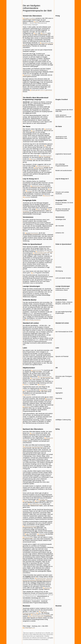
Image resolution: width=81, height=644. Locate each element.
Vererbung (27, 390)
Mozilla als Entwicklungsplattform (35, 612)
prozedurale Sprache (38, 186)
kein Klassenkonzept (45, 377)
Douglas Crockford (30, 18)
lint (33, 273)
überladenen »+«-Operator (45, 251)
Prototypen (42, 384)
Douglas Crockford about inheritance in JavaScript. (38, 638)
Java (34, 131)
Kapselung (50, 399)
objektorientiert (37, 370)
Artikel (37, 21)
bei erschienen (34, 320)
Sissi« (39, 209)
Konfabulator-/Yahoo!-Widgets (41, 615)
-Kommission (32, 233)
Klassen (26, 384)
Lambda (27, 197)
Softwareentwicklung (30, 526)
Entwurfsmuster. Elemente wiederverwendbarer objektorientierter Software (38, 579)
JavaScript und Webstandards (34, 447)
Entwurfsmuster (29, 537)
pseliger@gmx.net (29, 628)
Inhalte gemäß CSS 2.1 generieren (42, 90)
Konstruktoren (36, 378)
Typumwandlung (39, 253)
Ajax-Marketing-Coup (36, 504)
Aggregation (44, 390)
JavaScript (49, 129)
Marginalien (27, 75)
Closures (47, 195)
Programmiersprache (43, 166)
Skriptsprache (39, 168)
